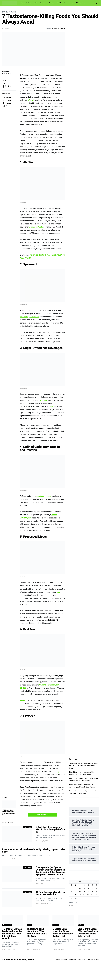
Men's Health (9, 12)
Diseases (43, 3)
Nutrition (60, 3)
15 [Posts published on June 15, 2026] (72, 892)
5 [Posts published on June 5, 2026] (88, 885)
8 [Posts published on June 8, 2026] (72, 888)
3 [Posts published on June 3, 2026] (80, 885)
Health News (51, 3)
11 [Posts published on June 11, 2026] (84, 888)
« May (72, 906)
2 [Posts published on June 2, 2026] (76, 885)
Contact (97, 959)
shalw (4, 84)
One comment (7, 28)
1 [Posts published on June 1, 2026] (71, 885)
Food (66, 3)
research (44, 400)
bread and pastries (44, 496)
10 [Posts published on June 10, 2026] (80, 888)
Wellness (29, 3)
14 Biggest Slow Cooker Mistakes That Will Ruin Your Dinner (9, 813)
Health (35, 3)
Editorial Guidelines (61, 959)
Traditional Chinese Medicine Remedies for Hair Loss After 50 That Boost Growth (84, 766)
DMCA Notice (72, 959)
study (51, 406)
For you (71, 3)
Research (24, 700)
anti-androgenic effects (29, 317)
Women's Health (7, 925)
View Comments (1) (43, 815)
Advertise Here (80, 3)
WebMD (31, 100)
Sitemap (90, 959)
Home (23, 3)
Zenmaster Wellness (37, 227)
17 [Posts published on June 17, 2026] (80, 892)
